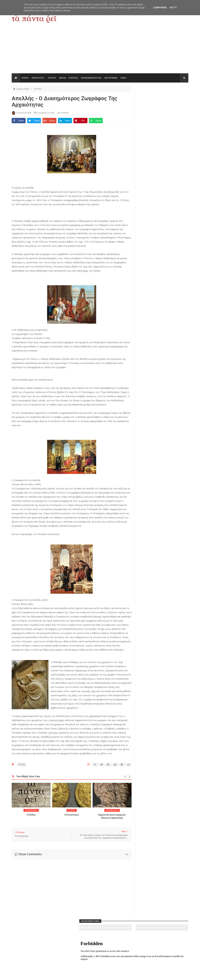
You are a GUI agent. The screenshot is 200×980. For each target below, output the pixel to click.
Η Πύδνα (31, 815)
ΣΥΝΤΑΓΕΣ (73, 78)
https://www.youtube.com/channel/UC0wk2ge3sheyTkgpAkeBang (151, 97)
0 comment (63, 113)
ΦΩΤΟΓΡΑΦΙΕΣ (111, 78)
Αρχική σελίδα (23, 89)
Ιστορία (64, 960)
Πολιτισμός (100, 960)
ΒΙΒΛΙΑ (62, 78)
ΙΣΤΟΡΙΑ (52, 78)
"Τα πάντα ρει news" (42, 975)
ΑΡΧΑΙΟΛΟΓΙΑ (38, 78)
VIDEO (123, 78)
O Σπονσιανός (72, 815)
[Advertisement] (100, 50)
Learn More (160, 8)
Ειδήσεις (171, 960)
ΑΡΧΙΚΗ (25, 78)
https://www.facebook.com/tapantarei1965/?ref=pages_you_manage (176, 97)
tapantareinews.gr (180, 975)
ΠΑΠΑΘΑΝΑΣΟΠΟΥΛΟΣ (91, 78)
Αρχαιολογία (28, 960)
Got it (173, 8)
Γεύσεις (136, 960)
